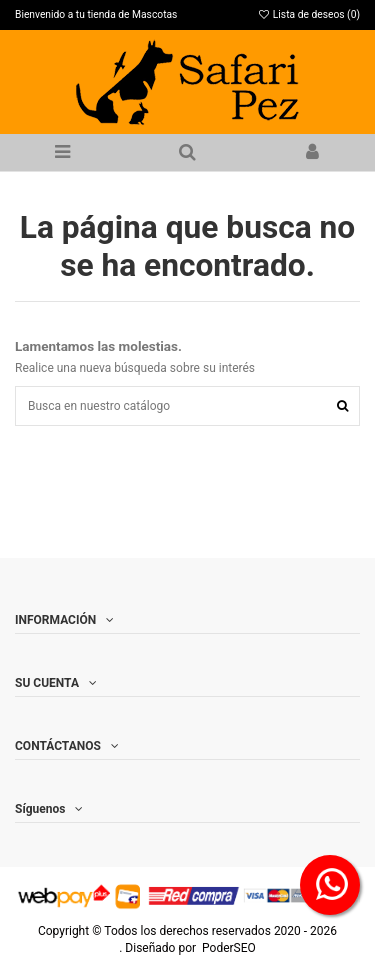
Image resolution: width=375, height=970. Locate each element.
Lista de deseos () (308, 14)
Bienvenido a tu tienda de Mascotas (96, 14)
